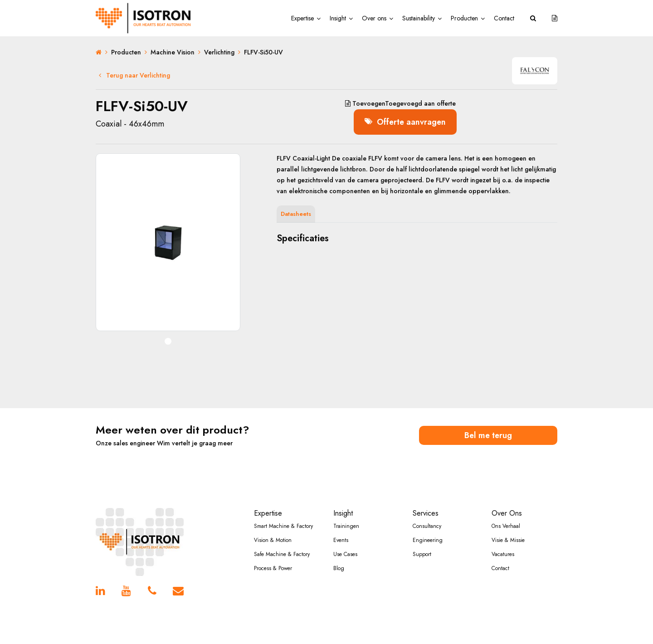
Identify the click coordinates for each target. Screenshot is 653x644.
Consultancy (427, 526)
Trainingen (346, 526)
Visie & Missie (508, 540)
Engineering (428, 540)
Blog (339, 568)
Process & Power (273, 568)
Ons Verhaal (506, 526)
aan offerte (399, 103)
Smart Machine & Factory (283, 526)
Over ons (374, 18)
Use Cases (345, 554)
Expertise (302, 18)
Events (341, 540)
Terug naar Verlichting (134, 75)
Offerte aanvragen (405, 121)
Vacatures (503, 554)
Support (422, 554)
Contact (504, 18)
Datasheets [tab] (296, 213)
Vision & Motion (273, 540)
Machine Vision (173, 52)
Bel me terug (488, 434)
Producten (464, 18)
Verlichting (219, 52)
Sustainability (419, 18)
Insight (338, 18)
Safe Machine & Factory (282, 554)
